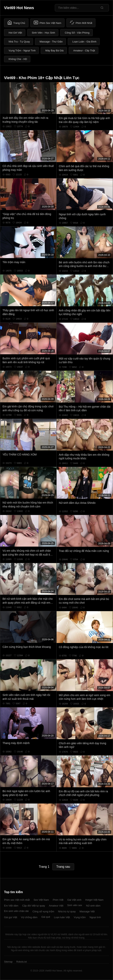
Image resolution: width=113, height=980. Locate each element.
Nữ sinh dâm (93, 906)
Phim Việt (58, 900)
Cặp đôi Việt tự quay (34, 906)
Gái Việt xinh (74, 900)
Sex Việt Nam (41, 900)
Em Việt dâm (11, 906)
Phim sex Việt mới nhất (17, 900)
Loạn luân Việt (62, 917)
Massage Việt (87, 911)
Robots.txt (21, 962)
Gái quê (46, 917)
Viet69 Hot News (19, 8)
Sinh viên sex (75, 905)
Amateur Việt (56, 906)
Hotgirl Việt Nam (94, 900)
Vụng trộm (80, 917)
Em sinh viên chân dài (16, 911)
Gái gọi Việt (11, 917)
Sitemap (8, 962)
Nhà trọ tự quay (67, 911)
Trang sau (63, 867)
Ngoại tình (95, 917)
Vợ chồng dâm (29, 917)
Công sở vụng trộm (43, 911)
